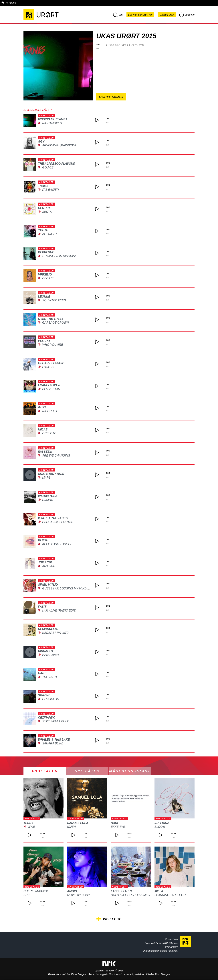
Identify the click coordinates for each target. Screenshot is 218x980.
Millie (159, 891)
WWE (31, 827)
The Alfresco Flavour (57, 164)
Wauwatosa (48, 496)
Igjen (71, 827)
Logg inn (187, 15)
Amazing (49, 566)
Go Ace (48, 167)
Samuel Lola (78, 823)
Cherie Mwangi (35, 891)
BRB (26, 895)
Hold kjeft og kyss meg (130, 895)
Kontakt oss (172, 939)
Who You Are (53, 345)
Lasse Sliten (121, 891)
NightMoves (52, 123)
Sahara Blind (53, 743)
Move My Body (79, 895)
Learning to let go (170, 895)
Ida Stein (45, 452)
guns (42, 407)
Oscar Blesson (51, 363)
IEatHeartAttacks (53, 518)
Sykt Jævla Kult (55, 721)
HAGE (42, 673)
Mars (46, 478)
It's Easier (50, 190)
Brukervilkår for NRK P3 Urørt (161, 943)
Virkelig (45, 274)
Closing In (51, 699)
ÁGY (41, 142)
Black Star (51, 389)
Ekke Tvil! (119, 827)
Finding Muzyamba (53, 119)
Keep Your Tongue (57, 544)
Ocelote (49, 433)
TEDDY (28, 823)
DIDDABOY (46, 651)
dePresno (46, 252)
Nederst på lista (56, 633)
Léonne (44, 297)
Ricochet (50, 411)
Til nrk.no (11, 3)
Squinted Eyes (54, 300)
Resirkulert (48, 629)
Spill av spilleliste (111, 97)
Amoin (72, 891)
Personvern (172, 947)
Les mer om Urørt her (140, 15)
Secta (47, 212)
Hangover (51, 655)
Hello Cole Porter (58, 522)
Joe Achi (45, 562)
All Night (50, 234)
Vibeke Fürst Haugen (158, 974)
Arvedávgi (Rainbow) (59, 145)
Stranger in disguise (60, 256)
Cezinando (47, 718)
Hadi (114, 823)
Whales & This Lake (54, 740)
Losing (48, 500)
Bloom (160, 827)
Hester (44, 208)
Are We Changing (56, 456)
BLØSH (43, 540)
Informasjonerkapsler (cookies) (161, 951)
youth (43, 230)
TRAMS (43, 186)
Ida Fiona (162, 823)
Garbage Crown (56, 323)
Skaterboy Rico (51, 474)
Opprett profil (167, 15)
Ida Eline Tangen (76, 974)
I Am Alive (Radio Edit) (59, 611)
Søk (118, 15)
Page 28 (48, 367)
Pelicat (44, 341)
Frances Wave (50, 385)
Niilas (43, 429)
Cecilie (48, 278)
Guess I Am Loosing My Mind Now (68, 588)
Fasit (42, 607)
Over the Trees (51, 319)
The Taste (50, 677)
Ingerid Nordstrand (111, 974)
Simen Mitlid (48, 585)
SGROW (44, 695)
